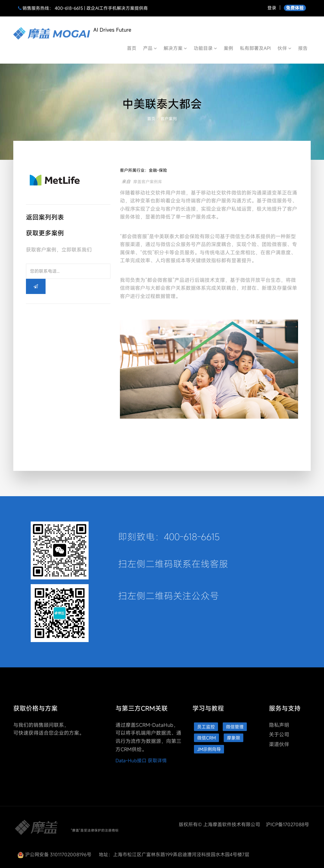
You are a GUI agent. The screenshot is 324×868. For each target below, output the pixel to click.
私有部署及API (255, 48)
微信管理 (235, 727)
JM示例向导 (209, 749)
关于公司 (279, 734)
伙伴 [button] (284, 48)
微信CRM (206, 738)
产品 (150, 48)
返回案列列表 (45, 217)
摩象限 (234, 738)
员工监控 (206, 727)
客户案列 (169, 119)
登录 (272, 8)
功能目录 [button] (205, 48)
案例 (228, 48)
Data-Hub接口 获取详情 (141, 760)
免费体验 (295, 8)
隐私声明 (279, 725)
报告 (303, 48)
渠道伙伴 (279, 744)
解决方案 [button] (175, 48)
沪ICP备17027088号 (287, 824)
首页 (132, 48)
